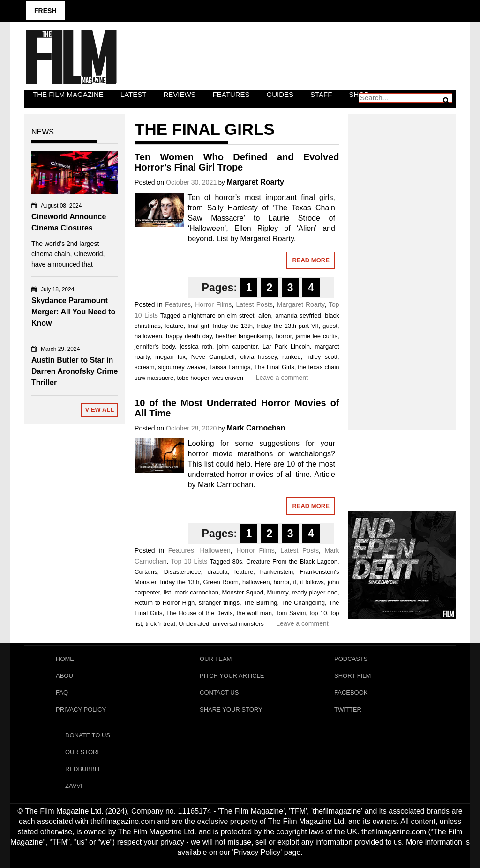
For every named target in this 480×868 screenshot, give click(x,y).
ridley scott (322, 357)
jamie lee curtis (317, 336)
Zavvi (74, 786)
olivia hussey (259, 357)
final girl (198, 326)
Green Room (221, 582)
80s (237, 561)
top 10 (318, 613)
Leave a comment (282, 378)
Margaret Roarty (255, 182)
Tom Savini (291, 613)
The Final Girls (274, 367)
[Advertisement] (402, 261)
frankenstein (276, 572)
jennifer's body (155, 346)
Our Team (216, 659)
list (167, 592)
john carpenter (238, 346)
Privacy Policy (81, 709)
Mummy (278, 592)
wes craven (228, 378)
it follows (312, 582)
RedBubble (84, 769)
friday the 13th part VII (287, 326)
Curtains (146, 572)
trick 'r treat (160, 624)
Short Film (352, 676)
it (295, 582)
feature (174, 326)
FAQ (62, 693)
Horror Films (213, 304)
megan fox (170, 357)
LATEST (134, 94)
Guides (280, 94)
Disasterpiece (183, 572)
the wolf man (254, 613)
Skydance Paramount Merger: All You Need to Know (73, 312)
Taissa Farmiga (230, 367)
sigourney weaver (182, 367)
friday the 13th (233, 326)
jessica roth (196, 346)
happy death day (189, 336)
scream (145, 367)
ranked (292, 357)
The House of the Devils (199, 613)
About (66, 676)
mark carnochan (196, 592)
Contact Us (219, 693)
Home (65, 659)
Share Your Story (231, 709)
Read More (311, 260)
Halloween (215, 550)
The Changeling (303, 603)
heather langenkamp (244, 336)
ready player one (315, 592)
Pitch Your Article (232, 676)
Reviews (179, 94)
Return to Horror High (165, 603)
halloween (148, 336)
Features (231, 94)
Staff (321, 94)
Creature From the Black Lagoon (292, 561)
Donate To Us (88, 736)
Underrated (194, 624)
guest (330, 326)
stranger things (219, 603)
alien (265, 315)
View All (100, 410)
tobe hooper (193, 378)
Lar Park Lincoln (286, 346)
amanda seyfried (298, 315)
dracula (218, 572)
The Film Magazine (68, 94)
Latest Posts (254, 304)
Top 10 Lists (189, 561)
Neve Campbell (213, 357)
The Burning (260, 603)
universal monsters (238, 624)
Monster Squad (243, 592)
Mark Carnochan (256, 428)
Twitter (348, 709)
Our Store (83, 753)
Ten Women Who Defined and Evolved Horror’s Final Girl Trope (237, 162)
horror (284, 336)
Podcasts (351, 659)
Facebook (351, 693)
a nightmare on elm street (219, 315)
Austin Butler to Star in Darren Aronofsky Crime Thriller (75, 371)
